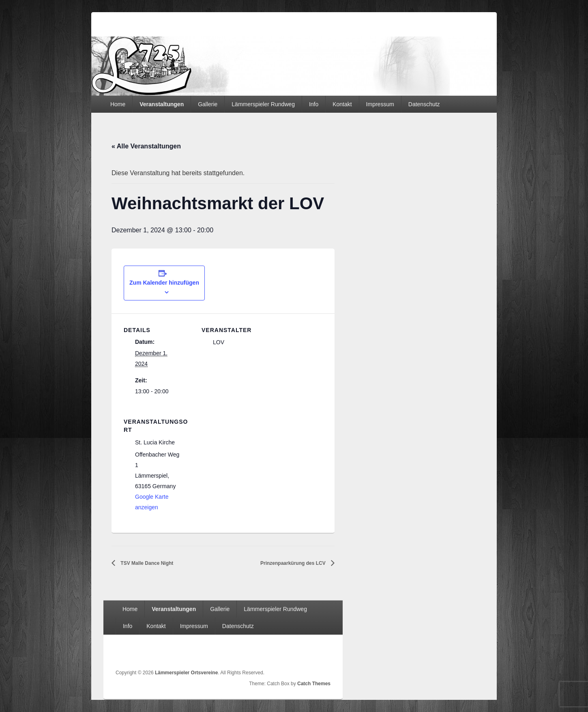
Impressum (380, 104)
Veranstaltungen (162, 104)
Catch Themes (314, 684)
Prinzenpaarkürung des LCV (294, 563)
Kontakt (342, 104)
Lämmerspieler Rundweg (263, 104)
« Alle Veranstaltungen (146, 146)
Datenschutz (424, 104)
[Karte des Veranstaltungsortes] (244, 461)
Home (118, 104)
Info (314, 104)
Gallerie (208, 104)
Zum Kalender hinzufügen (164, 283)
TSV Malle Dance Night (146, 563)
